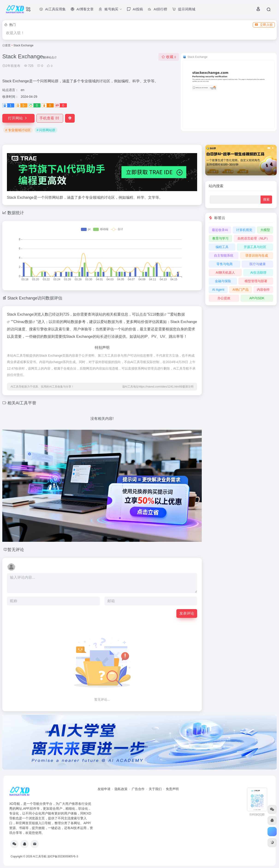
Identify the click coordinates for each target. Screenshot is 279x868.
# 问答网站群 (46, 130)
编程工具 (222, 247)
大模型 (265, 230)
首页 (8, 45)
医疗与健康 (258, 264)
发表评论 (187, 613)
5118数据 (156, 314)
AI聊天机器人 (225, 273)
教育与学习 (220, 238)
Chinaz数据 (23, 322)
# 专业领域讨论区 (18, 130)
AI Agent (218, 290)
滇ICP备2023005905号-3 (63, 856)
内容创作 (263, 290)
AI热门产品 (241, 290)
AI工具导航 (40, 856)
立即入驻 (264, 25)
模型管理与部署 (256, 281)
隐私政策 (121, 789)
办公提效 (224, 298)
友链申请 (104, 789)
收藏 (169, 57)
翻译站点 (50, 57)
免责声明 (172, 789)
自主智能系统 (224, 255)
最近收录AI (220, 230)
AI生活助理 (258, 273)
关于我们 (155, 789)
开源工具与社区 (255, 247)
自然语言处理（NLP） (254, 238)
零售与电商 (225, 264)
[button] (269, 148)
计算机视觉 (244, 230)
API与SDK (257, 298)
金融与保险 (223, 281)
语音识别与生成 (257, 255)
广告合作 (138, 789)
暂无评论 (16, 550)
